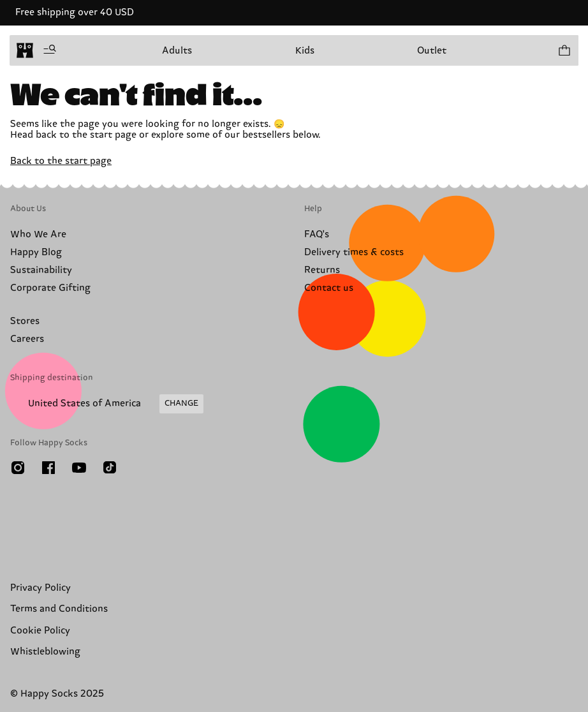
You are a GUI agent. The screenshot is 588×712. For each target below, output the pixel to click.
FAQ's (317, 234)
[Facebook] (48, 468)
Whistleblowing (45, 652)
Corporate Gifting (50, 288)
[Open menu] (50, 50)
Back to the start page (61, 161)
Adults (177, 51)
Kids (305, 51)
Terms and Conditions (59, 609)
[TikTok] (110, 468)
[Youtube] (79, 468)
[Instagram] (18, 468)
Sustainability (41, 270)
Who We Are (38, 234)
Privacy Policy (40, 588)
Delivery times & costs (354, 252)
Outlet (432, 51)
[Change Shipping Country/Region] (107, 404)
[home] (25, 50)
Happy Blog (36, 252)
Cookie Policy (40, 631)
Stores (25, 321)
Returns (322, 270)
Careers (27, 339)
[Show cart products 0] (564, 50)
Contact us (329, 288)
